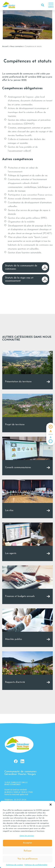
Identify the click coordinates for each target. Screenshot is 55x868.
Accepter (28, 843)
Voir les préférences (27, 859)
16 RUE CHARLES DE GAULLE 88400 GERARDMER (16, 783)
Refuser (28, 851)
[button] (51, 805)
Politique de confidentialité (36, 865)
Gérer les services (27, 836)
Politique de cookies (15, 865)
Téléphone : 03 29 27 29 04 (15, 800)
